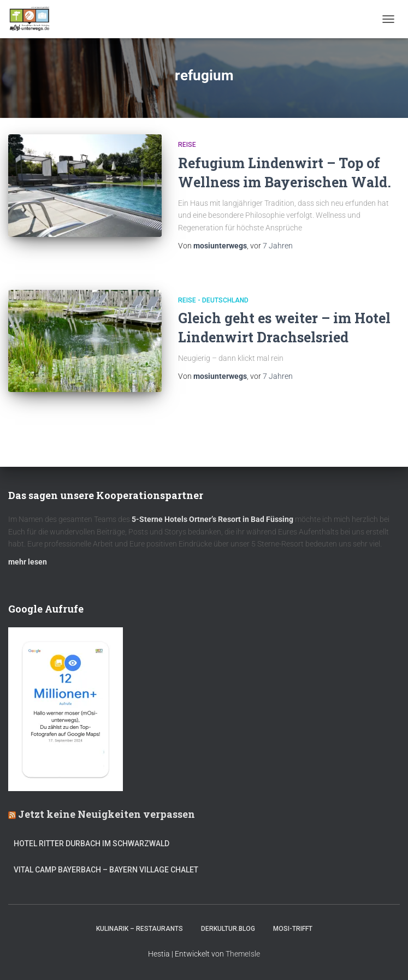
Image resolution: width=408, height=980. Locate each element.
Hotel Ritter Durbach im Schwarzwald (92, 844)
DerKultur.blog (228, 929)
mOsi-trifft (293, 929)
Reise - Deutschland (213, 300)
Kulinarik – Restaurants (140, 929)
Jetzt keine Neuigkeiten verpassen (107, 814)
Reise (187, 145)
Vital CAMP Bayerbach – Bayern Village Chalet (106, 870)
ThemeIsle (243, 954)
